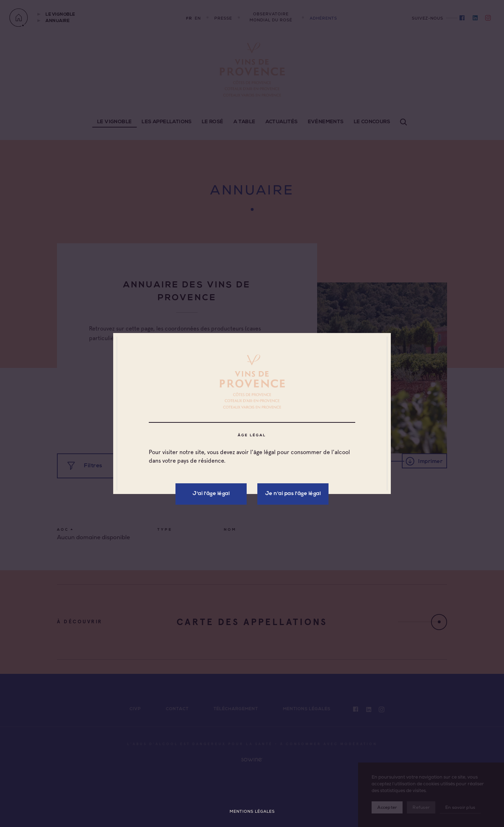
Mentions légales (252, 812)
